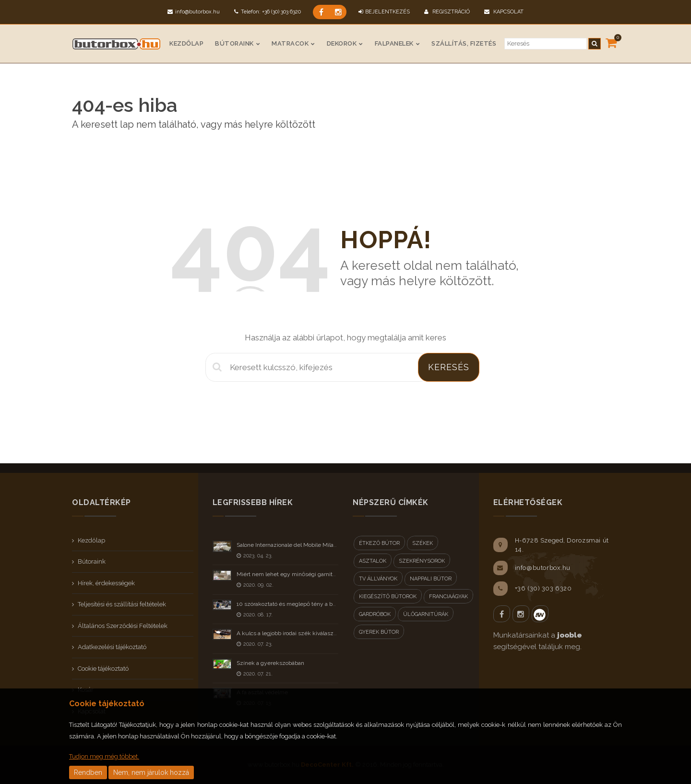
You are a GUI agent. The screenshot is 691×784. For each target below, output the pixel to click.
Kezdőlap (186, 43)
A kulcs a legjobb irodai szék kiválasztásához (295, 633)
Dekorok (342, 43)
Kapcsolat (504, 12)
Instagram (521, 614)
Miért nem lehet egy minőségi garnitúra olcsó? (298, 574)
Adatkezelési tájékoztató (112, 647)
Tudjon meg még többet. (104, 756)
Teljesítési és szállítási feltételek (122, 604)
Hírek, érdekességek (106, 583)
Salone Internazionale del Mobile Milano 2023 (296, 545)
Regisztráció (447, 12)
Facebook (502, 614)
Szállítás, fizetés (464, 43)
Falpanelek (394, 43)
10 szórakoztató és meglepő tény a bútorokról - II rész (307, 604)
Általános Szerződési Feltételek (123, 626)
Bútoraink (234, 43)
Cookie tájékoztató (103, 669)
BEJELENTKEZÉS (384, 12)
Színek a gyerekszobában (270, 663)
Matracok (290, 43)
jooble (570, 635)
